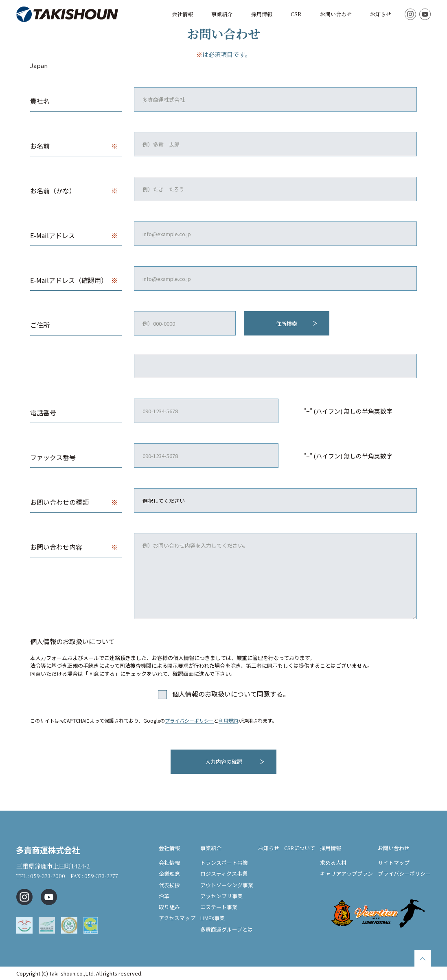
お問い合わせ (336, 14)
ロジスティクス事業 (224, 874)
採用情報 (262, 14)
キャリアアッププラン (346, 874)
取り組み (169, 907)
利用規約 (228, 720)
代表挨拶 (169, 885)
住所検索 (287, 323)
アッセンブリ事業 (221, 896)
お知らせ (381, 14)
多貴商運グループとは (227, 929)
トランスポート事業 (224, 863)
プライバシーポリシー (189, 720)
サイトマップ (394, 863)
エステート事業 (219, 907)
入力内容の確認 (224, 762)
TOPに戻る (423, 958)
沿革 (164, 896)
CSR (296, 14)
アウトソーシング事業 (227, 885)
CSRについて (300, 847)
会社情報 (182, 14)
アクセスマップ (177, 918)
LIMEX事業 (213, 918)
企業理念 (169, 874)
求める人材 (333, 863)
